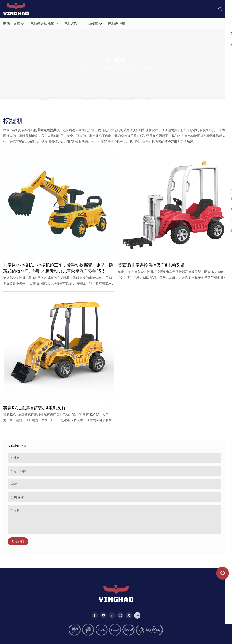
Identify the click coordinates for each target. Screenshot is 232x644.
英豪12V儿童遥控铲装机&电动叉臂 (34, 408)
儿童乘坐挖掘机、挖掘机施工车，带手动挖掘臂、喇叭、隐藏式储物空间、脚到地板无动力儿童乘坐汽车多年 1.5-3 (58, 268)
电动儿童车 (130, 69)
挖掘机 (148, 69)
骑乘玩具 (111, 69)
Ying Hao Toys (88, 69)
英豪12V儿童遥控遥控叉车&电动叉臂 (151, 265)
